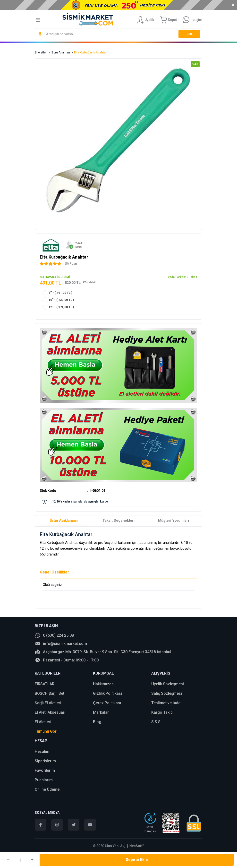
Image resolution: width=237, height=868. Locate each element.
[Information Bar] (192, 20)
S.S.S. (156, 722)
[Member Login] (145, 20)
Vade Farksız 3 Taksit (182, 277)
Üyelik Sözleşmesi (168, 684)
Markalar (101, 712)
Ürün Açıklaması (64, 521)
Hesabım (43, 751)
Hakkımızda (103, 684)
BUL (190, 34)
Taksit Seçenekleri (118, 521)
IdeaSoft (137, 846)
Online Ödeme (47, 789)
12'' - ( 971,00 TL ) (61, 307)
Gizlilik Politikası (107, 693)
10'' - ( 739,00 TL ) (61, 300)
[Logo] (88, 19)
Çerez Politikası (107, 703)
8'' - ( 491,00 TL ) (60, 293)
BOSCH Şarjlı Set (50, 693)
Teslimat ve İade (166, 703)
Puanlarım (44, 780)
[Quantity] (20, 860)
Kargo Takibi (162, 712)
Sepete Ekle (137, 860)
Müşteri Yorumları (174, 521)
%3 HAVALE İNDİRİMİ (55, 277)
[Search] (118, 34)
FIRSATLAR (45, 684)
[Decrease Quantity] (8, 860)
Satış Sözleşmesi (167, 693)
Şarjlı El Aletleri (48, 703)
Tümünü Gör (46, 731)
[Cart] (168, 20)
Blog (97, 722)
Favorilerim (45, 770)
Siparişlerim (45, 761)
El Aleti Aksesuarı (50, 712)
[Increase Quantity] (32, 860)
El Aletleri (43, 722)
